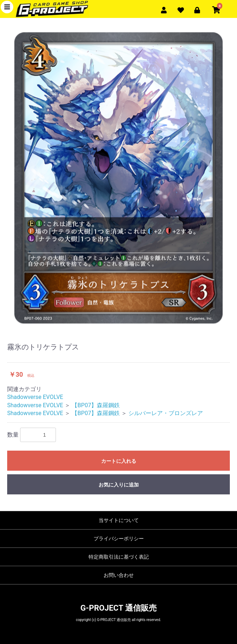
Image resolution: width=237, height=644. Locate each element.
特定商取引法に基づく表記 (119, 557)
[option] (118, 178)
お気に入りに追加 (119, 485)
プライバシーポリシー (119, 539)
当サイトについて (119, 520)
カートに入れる (119, 461)
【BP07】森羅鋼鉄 (96, 405)
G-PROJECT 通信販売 (118, 608)
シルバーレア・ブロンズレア (166, 413)
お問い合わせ (119, 575)
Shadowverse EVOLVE (35, 397)
